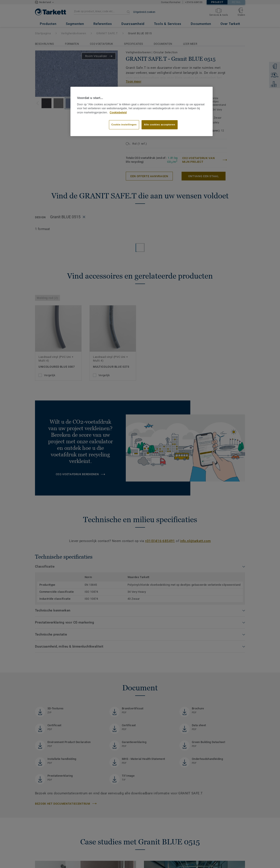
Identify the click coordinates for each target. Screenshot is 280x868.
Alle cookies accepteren (160, 125)
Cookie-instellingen (124, 125)
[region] (142, 111)
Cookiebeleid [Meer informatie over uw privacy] (118, 113)
